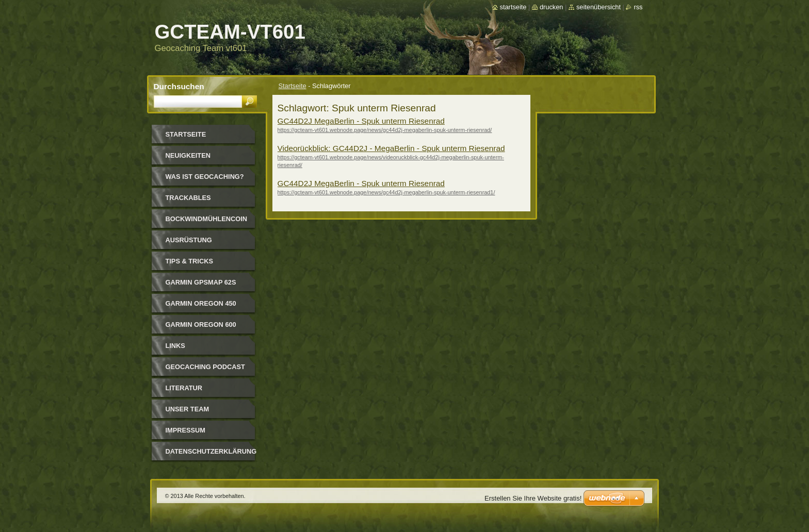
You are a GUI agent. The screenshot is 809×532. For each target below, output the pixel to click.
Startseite (293, 86)
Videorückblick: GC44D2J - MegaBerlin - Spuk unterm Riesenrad (391, 148)
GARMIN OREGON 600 (201, 325)
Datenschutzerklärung (211, 451)
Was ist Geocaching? (205, 177)
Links (175, 346)
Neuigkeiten (188, 155)
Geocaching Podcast (205, 367)
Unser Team (188, 409)
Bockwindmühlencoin (207, 219)
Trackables (188, 198)
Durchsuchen (179, 86)
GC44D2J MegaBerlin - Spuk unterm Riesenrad (361, 121)
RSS (638, 7)
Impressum (186, 430)
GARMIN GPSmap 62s (201, 282)
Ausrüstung (189, 240)
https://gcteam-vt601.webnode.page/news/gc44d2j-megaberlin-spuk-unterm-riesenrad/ (385, 130)
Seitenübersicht (598, 7)
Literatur (184, 388)
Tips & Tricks (189, 261)
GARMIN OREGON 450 (201, 303)
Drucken (552, 7)
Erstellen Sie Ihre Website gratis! (533, 498)
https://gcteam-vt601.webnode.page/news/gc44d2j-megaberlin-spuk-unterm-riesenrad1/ (386, 192)
